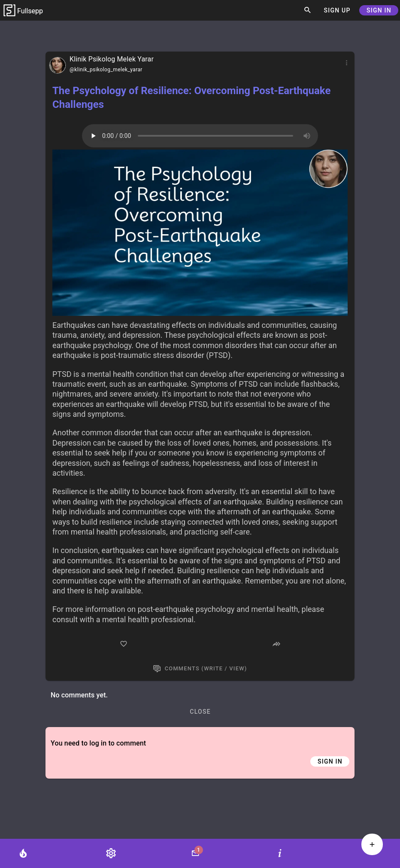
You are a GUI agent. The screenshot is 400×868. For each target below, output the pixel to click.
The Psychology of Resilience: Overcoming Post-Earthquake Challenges (191, 98)
